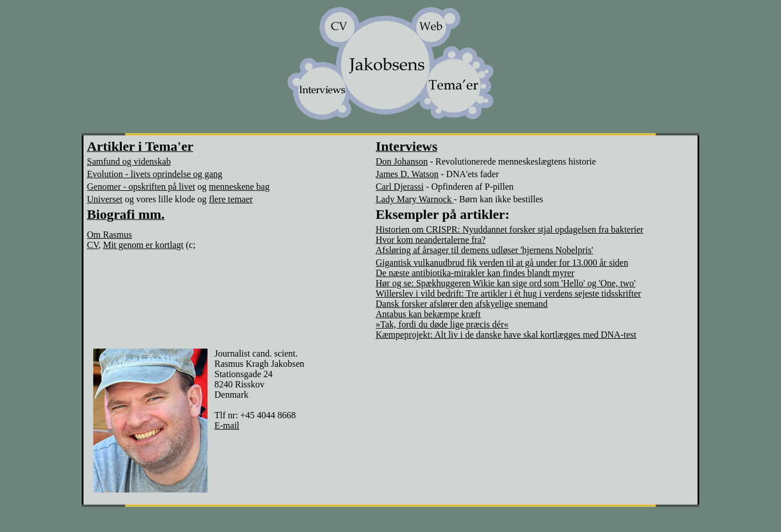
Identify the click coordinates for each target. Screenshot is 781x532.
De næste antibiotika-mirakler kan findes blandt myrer (475, 273)
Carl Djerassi (400, 187)
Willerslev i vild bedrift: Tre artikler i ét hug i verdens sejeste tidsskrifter (508, 293)
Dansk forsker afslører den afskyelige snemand (462, 304)
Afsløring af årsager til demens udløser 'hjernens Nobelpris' (484, 250)
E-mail (227, 425)
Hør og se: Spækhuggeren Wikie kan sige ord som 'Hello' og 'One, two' (506, 283)
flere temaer (231, 199)
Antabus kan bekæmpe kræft (428, 314)
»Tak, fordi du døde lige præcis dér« (442, 324)
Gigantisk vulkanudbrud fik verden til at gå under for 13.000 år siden (502, 263)
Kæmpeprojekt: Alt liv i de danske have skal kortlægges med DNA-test (506, 335)
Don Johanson (402, 161)
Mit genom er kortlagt (143, 245)
